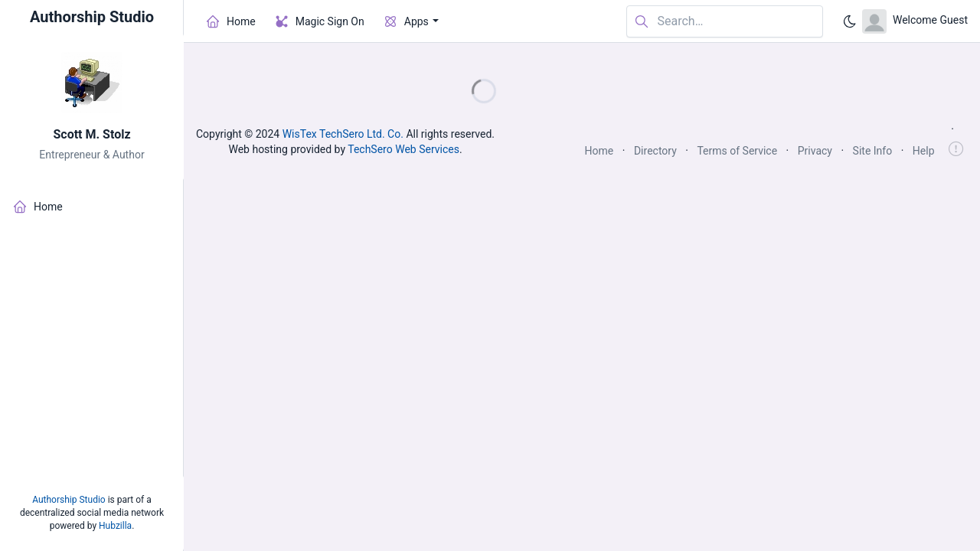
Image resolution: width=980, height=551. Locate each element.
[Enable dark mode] (850, 21)
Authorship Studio (69, 500)
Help (924, 151)
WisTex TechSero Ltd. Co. (343, 134)
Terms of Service (737, 151)
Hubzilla (115, 526)
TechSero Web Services (403, 149)
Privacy (815, 151)
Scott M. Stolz (91, 134)
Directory (655, 151)
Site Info (873, 151)
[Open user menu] (915, 21)
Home (599, 151)
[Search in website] (725, 22)
